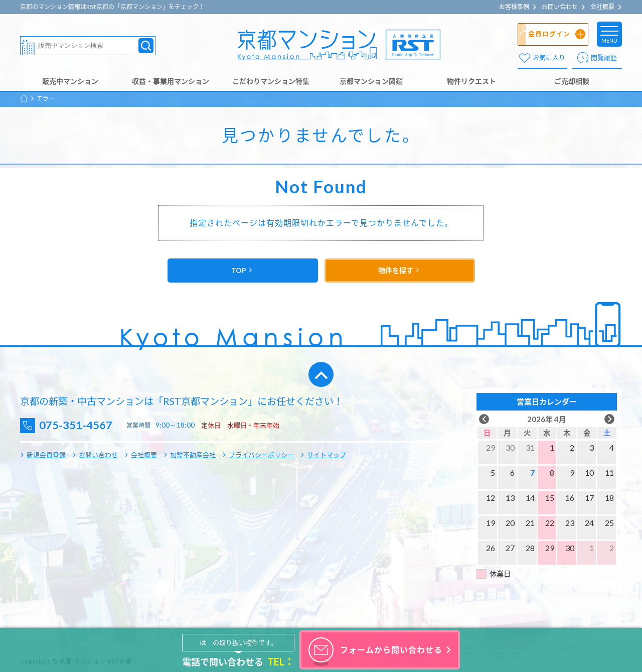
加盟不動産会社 (193, 455)
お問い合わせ (560, 7)
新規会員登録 (46, 455)
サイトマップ (327, 455)
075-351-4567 (81, 425)
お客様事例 (514, 7)
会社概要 (602, 7)
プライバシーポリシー (261, 455)
